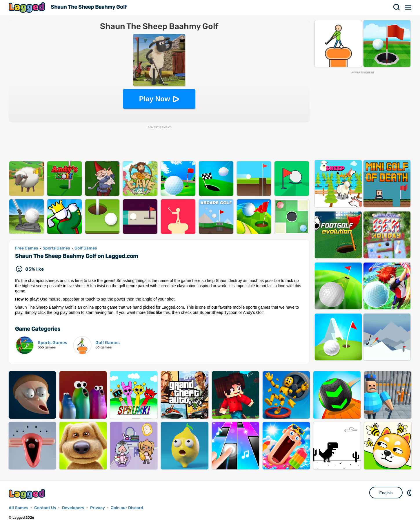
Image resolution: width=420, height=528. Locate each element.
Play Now (155, 99)
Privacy (98, 508)
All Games (18, 508)
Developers (73, 508)
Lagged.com (28, 494)
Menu (408, 7)
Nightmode (410, 493)
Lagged (28, 7)
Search (397, 7)
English (386, 493)
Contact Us (45, 508)
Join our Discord (127, 508)
